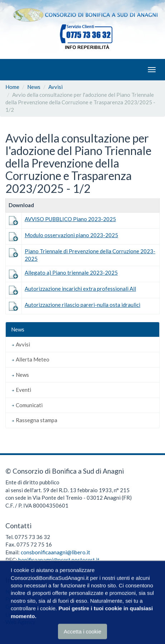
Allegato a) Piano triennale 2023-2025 (71, 273)
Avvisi (55, 87)
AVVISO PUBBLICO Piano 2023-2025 (70, 219)
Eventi (21, 390)
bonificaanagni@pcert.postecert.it (59, 560)
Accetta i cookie (82, 632)
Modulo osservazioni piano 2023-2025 (71, 235)
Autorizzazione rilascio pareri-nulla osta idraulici (82, 305)
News (34, 87)
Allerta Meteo (30, 359)
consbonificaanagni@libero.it (55, 552)
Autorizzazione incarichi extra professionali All (80, 289)
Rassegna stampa (34, 420)
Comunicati (27, 405)
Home (12, 87)
